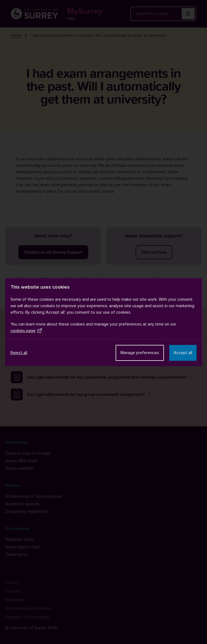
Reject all (19, 353)
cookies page (26, 331)
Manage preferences (140, 353)
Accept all (183, 353)
